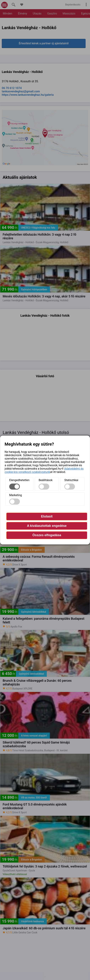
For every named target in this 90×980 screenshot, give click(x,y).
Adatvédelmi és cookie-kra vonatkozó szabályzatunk (44, 470)
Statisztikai (71, 480)
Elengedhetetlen (19, 480)
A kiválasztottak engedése (47, 526)
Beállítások (46, 480)
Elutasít (47, 516)
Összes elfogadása (47, 535)
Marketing (16, 495)
